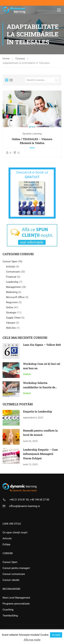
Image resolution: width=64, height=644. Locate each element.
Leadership (12, 282)
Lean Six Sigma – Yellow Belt (42, 345)
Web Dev (11, 328)
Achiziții (11, 267)
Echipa (6, 544)
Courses (20, 59)
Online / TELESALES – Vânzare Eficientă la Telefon (32, 141)
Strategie (11, 313)
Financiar (11, 277)
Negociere (12, 302)
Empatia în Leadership (38, 411)
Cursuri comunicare (14, 574)
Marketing (12, 292)
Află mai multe (32, 640)
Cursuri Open (10, 261)
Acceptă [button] (56, 635)
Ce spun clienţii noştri (15, 532)
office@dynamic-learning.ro (25, 506)
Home (6, 59)
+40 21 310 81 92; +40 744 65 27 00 (29, 500)
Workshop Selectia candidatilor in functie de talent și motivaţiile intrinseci (42, 387)
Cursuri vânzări (11, 580)
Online (10, 307)
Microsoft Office (15, 297)
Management (13, 287)
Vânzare (11, 323)
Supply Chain (13, 318)
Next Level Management (16, 598)
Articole (7, 538)
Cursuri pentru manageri (16, 568)
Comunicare (13, 272)
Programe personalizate (16, 604)
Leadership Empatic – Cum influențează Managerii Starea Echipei (40, 454)
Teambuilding (10, 616)
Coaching (8, 610)
